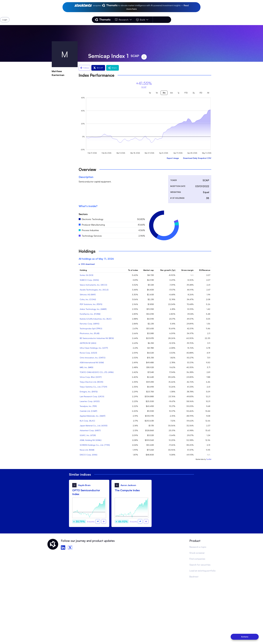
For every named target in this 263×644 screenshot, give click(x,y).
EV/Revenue (205, 270)
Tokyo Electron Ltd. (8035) (91, 382)
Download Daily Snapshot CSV (197, 158)
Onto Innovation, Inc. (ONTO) (93, 358)
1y (179, 93)
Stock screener (197, 553)
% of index (133, 270)
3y (194, 93)
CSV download (87, 264)
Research (123, 20)
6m (172, 93)
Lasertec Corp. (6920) (90, 401)
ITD (201, 93)
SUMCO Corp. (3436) (89, 280)
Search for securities (200, 565)
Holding (83, 270)
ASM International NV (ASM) (92, 362)
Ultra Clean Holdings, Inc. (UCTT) (94, 348)
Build (142, 20)
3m (164, 93)
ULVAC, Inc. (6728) (88, 435)
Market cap (149, 270)
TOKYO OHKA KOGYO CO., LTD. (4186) (97, 372)
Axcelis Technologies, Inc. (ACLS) (94, 290)
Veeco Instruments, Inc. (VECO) (93, 285)
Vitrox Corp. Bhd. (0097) (91, 377)
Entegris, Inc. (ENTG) (89, 392)
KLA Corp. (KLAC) (87, 421)
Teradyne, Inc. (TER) (88, 406)
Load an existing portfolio (203, 571)
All (208, 93)
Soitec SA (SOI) (86, 275)
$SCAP (98, 68)
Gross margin (187, 270)
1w (150, 93)
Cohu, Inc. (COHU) (88, 299)
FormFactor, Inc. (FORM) (90, 314)
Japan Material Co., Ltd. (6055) (94, 426)
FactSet (209, 459)
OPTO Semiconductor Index (86, 492)
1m (157, 93)
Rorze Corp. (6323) (88, 353)
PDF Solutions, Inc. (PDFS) (91, 304)
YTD (186, 93)
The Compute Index (127, 490)
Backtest (194, 577)
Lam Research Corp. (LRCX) (92, 396)
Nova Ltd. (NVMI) (87, 450)
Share (113, 68)
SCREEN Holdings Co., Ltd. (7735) (95, 445)
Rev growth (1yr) (168, 270)
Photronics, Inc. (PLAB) (90, 333)
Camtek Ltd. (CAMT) (88, 411)
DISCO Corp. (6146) (89, 455)
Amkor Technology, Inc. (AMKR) (93, 309)
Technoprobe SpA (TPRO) (91, 328)
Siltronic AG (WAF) (88, 294)
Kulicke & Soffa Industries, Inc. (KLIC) (96, 319)
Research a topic (198, 547)
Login (164, 20)
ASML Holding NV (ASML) (91, 440)
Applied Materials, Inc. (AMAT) (93, 416)
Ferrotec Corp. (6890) (90, 324)
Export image (173, 158)
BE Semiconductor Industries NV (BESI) (97, 338)
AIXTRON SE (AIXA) (88, 343)
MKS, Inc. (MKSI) (86, 367)
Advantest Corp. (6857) (90, 430)
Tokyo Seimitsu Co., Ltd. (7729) (93, 387)
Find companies (197, 559)
